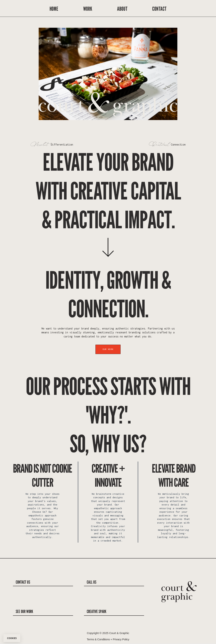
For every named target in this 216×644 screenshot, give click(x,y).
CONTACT (159, 9)
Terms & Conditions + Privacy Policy (108, 639)
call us (92, 582)
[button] (170, 76)
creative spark (97, 611)
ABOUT (122, 9)
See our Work (24, 611)
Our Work (108, 349)
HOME (54, 9)
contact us (23, 582)
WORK (88, 9)
